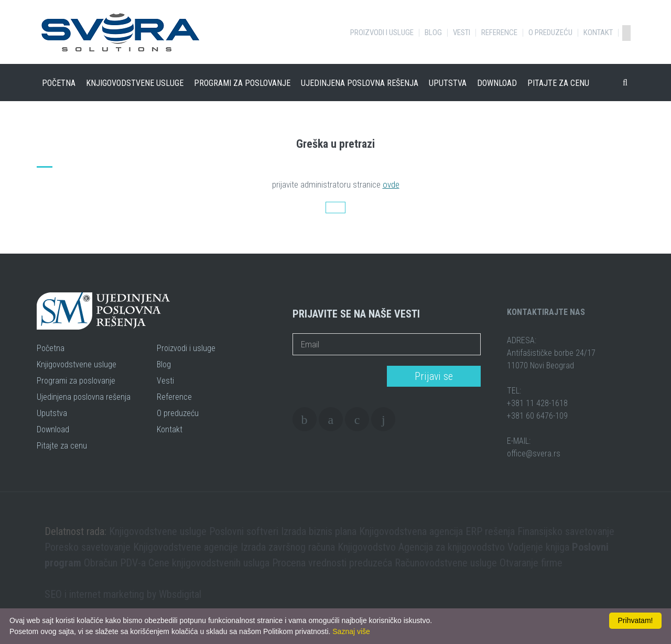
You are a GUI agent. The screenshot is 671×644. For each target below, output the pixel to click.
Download (497, 83)
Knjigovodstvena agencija (411, 531)
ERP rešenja (490, 531)
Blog (433, 33)
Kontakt (598, 33)
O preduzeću (550, 33)
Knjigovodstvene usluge (135, 83)
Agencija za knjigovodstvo (452, 547)
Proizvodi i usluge (382, 33)
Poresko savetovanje (88, 547)
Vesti (462, 33)
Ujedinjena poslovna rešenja (360, 83)
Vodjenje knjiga (538, 547)
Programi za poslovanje (242, 83)
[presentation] (336, 377)
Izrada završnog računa (288, 547)
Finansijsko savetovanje (566, 531)
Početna (59, 83)
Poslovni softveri (244, 531)
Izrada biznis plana (319, 531)
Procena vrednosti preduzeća (332, 563)
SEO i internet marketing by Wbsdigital (123, 594)
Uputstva (448, 83)
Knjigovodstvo (367, 547)
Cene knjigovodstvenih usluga (209, 563)
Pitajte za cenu (558, 83)
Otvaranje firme (531, 563)
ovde (391, 184)
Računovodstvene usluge (446, 563)
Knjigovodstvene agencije (186, 547)
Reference (499, 33)
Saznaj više (351, 631)
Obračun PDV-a (115, 563)
